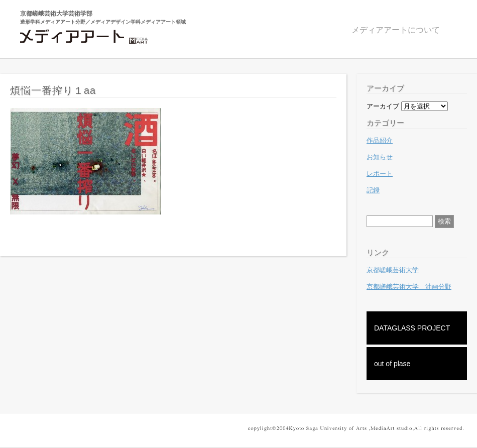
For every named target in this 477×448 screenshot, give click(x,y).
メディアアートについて (396, 30)
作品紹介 (380, 140)
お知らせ (380, 157)
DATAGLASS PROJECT (412, 328)
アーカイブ (383, 106)
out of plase (392, 364)
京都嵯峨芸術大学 (393, 270)
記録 (373, 190)
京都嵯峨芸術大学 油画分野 (409, 287)
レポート (380, 174)
